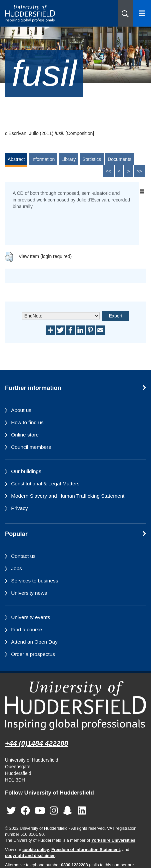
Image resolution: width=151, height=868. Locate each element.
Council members (31, 447)
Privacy (19, 508)
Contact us (23, 556)
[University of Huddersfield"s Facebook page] (25, 811)
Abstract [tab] (16, 159)
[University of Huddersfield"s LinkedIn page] (82, 811)
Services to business (34, 581)
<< (108, 171)
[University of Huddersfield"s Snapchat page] (69, 811)
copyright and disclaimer (30, 856)
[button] (125, 13)
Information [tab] (43, 159)
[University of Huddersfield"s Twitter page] (11, 811)
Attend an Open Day (34, 642)
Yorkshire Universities (113, 840)
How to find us (27, 422)
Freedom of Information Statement (86, 850)
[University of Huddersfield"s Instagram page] (54, 811)
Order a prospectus (33, 654)
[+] (142, 191)
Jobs (16, 568)
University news (29, 593)
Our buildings (26, 471)
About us (21, 410)
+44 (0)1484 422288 (37, 743)
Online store (25, 435)
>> (139, 171)
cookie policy (36, 850)
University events (30, 617)
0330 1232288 (74, 865)
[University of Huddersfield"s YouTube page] (40, 811)
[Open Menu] (142, 13)
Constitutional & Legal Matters (45, 484)
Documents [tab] (119, 159)
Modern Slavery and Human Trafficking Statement (68, 496)
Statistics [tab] (92, 159)
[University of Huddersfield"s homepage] (75, 706)
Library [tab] (68, 159)
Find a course (26, 629)
